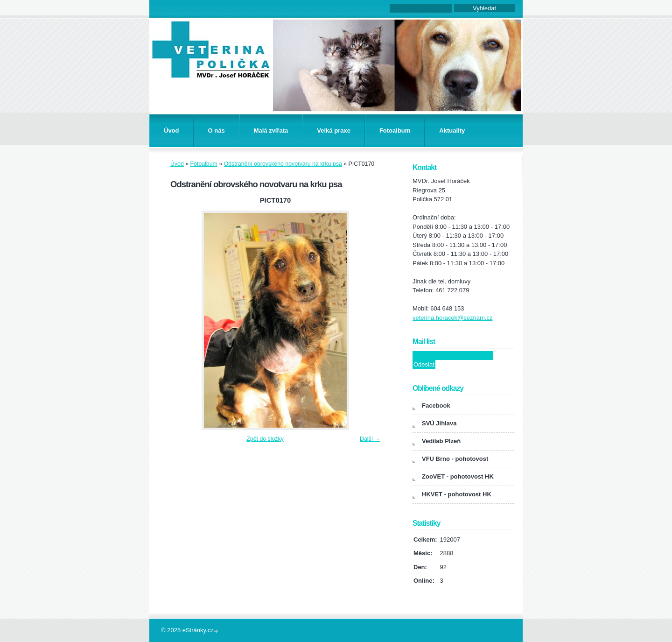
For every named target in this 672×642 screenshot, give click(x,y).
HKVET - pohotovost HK (457, 494)
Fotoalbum (395, 131)
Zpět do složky (265, 439)
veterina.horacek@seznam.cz (452, 318)
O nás (217, 131)
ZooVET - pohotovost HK (458, 476)
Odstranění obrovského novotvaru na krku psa (283, 164)
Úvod (171, 131)
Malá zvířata (271, 131)
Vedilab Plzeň (441, 441)
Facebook (436, 406)
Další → (370, 439)
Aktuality (452, 131)
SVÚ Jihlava (439, 423)
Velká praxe (334, 131)
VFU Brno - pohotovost (455, 459)
